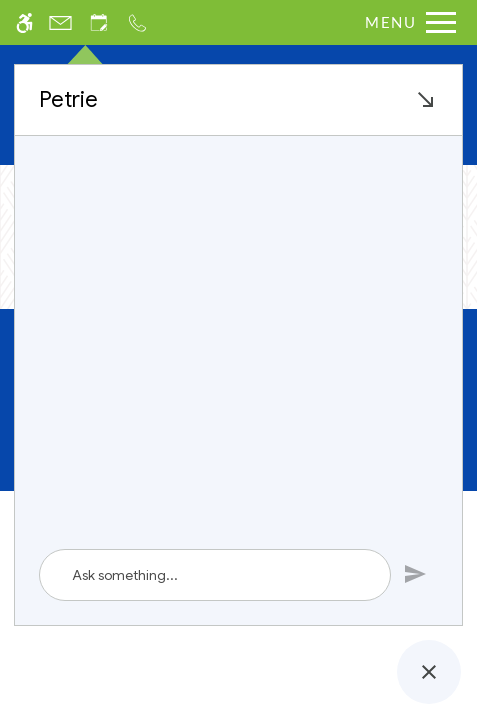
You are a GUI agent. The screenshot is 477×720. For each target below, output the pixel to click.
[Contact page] (60, 22)
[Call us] (137, 22)
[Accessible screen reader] (24, 22)
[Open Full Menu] (405, 22)
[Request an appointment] (99, 22)
